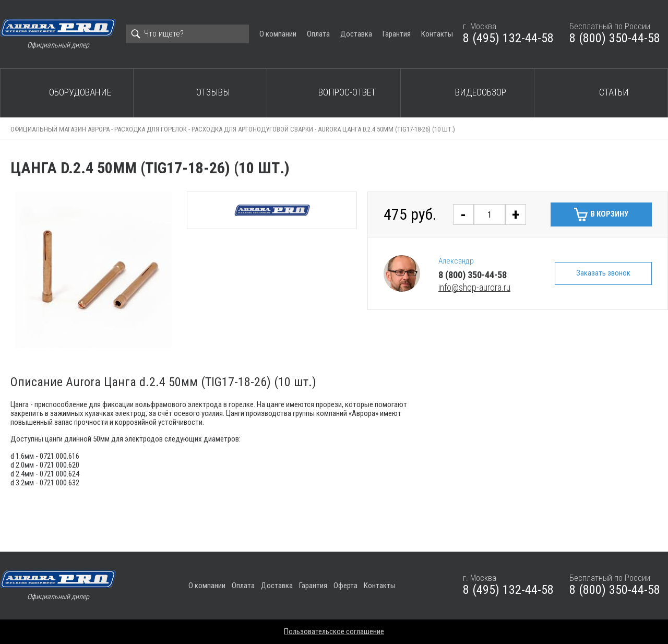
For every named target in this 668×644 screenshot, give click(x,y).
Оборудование (80, 92)
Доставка (356, 34)
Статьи (614, 92)
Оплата (318, 34)
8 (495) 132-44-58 (508, 38)
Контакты (437, 34)
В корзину (609, 214)
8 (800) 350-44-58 (615, 38)
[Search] (187, 34)
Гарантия (397, 34)
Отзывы (213, 92)
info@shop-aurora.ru (474, 287)
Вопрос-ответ (347, 92)
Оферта (345, 586)
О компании (278, 34)
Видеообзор (481, 92)
